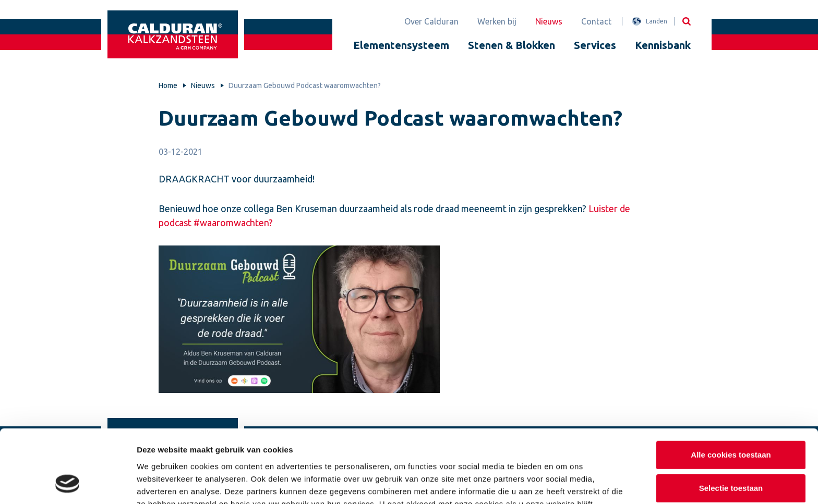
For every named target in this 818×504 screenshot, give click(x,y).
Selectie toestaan (731, 421)
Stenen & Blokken (512, 45)
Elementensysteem (401, 45)
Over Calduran (431, 21)
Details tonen (564, 483)
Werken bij (497, 21)
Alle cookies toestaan (731, 388)
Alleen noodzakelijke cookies (731, 454)
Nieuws (549, 21)
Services (595, 45)
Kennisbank (663, 45)
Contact (596, 21)
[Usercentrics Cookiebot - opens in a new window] (68, 484)
